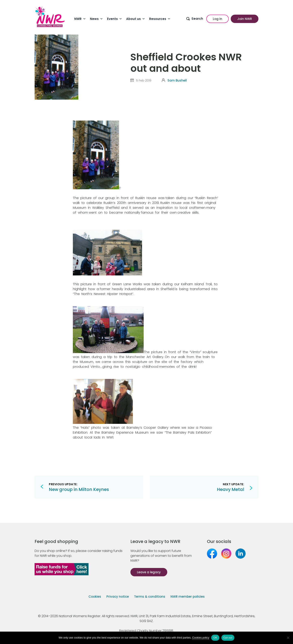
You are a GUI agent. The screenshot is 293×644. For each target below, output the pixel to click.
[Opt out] (288, 638)
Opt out (228, 638)
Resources (160, 19)
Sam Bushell (177, 80)
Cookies (95, 597)
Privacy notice (118, 597)
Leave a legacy (149, 572)
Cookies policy (201, 638)
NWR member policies (188, 597)
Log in (218, 19)
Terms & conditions (150, 597)
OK (215, 638)
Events (115, 19)
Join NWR (245, 19)
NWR (80, 19)
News (96, 19)
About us (136, 19)
